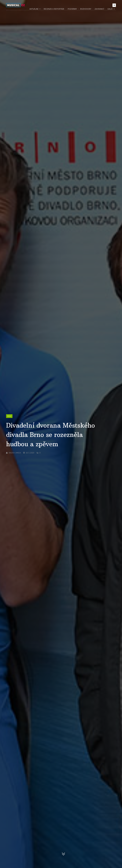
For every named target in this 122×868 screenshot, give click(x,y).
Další (111, 9)
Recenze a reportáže (54, 9)
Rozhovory (86, 9)
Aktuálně (35, 9)
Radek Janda (14, 453)
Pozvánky (72, 9)
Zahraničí (99, 9)
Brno (9, 416)
